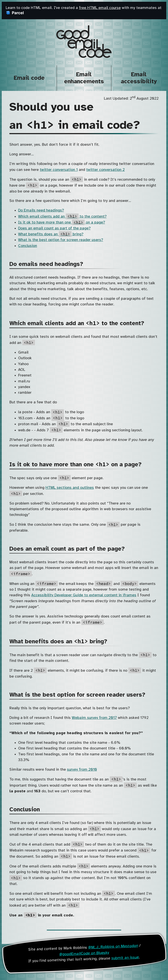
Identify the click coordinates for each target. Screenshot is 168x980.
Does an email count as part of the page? (54, 228)
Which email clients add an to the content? (62, 217)
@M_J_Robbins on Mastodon (113, 947)
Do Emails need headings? (41, 210)
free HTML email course (100, 8)
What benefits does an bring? (51, 234)
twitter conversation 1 (59, 170)
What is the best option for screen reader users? (61, 240)
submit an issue (125, 958)
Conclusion (28, 246)
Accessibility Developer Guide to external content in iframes (84, 595)
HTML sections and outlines (70, 488)
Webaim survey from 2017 (94, 718)
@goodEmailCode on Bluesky (84, 953)
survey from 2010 (82, 770)
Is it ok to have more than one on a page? (62, 222)
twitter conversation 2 (105, 170)
